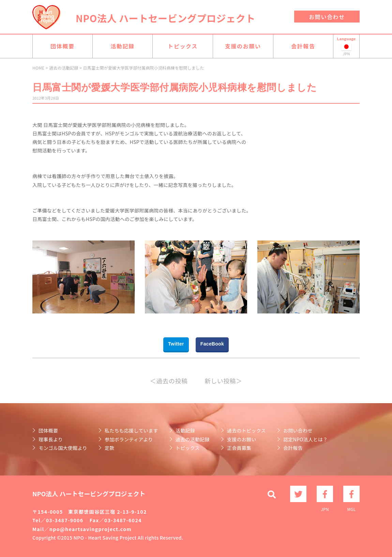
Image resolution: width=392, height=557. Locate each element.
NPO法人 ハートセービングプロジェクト (165, 18)
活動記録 (122, 46)
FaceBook (212, 344)
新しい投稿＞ (223, 381)
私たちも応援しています (131, 430)
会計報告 (303, 46)
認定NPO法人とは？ (305, 439)
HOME (38, 68)
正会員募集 (239, 448)
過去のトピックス (246, 430)
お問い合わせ (327, 17)
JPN (325, 494)
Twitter (176, 344)
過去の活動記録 (64, 68)
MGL (351, 494)
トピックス (183, 46)
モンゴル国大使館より (63, 448)
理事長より (51, 439)
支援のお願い (243, 46)
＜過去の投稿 (169, 381)
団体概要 (62, 46)
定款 (110, 448)
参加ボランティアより (129, 439)
